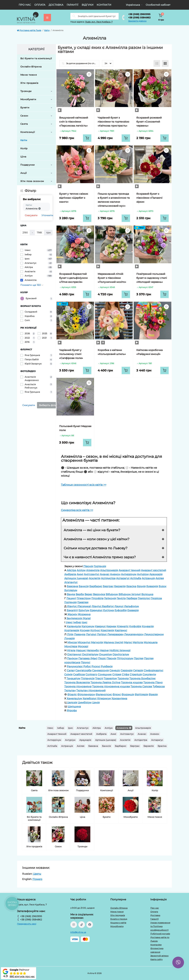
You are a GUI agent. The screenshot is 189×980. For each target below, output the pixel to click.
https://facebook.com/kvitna (90, 925)
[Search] (74, 16)
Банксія (106, 746)
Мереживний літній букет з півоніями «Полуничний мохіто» (112, 278)
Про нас (25, 5)
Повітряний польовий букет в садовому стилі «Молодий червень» (152, 278)
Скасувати (31, 215)
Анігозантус (127, 734)
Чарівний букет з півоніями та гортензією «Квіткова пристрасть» (113, 122)
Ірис (70, 728)
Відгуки (87, 5)
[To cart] (87, 138)
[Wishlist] (89, 74)
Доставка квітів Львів (29, 30)
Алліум (109, 728)
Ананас (142, 734)
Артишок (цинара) (106, 740)
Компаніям (156, 945)
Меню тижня (29, 75)
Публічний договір (160, 934)
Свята (24, 124)
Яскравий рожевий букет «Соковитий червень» (149, 122)
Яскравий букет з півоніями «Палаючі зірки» (149, 198)
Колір (24, 148)
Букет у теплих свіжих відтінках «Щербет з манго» (74, 198)
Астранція (67, 746)
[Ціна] (25, 233)
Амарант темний (57, 734)
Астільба (52, 746)
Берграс (135, 746)
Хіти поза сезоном (32, 181)
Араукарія (85, 740)
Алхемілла (122, 728)
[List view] (157, 63)
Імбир (61, 728)
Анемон (155, 734)
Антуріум (70, 740)
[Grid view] (165, 63)
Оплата (40, 5)
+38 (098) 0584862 (139, 18)
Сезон (24, 116)
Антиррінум (54, 740)
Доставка (56, 5)
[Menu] (47, 18)
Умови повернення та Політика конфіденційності (160, 926)
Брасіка (162, 746)
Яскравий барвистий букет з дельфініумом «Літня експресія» (73, 278)
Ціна (23, 157)
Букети (25, 108)
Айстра (97, 728)
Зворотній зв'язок (159, 956)
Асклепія (125, 740)
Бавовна (93, 746)
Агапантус (83, 728)
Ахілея (81, 746)
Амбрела (101, 734)
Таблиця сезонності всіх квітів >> (84, 485)
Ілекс (50, 728)
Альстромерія (143, 728)
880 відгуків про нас (22, 976)
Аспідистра (141, 740)
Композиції (28, 132)
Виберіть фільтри (50, 405)
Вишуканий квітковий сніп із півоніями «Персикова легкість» (74, 122)
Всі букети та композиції (36, 58)
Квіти (47, 30)
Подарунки (28, 165)
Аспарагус (157, 740)
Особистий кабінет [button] (158, 5)
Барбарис (120, 746)
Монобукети (28, 99)
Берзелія (149, 746)
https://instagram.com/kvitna (74, 925)
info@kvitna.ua (78, 932)
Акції (24, 173)
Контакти (104, 5)
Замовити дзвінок (137, 21)
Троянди (26, 91)
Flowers (37, 879)
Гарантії (72, 5)
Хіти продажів (29, 83)
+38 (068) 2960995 (139, 14)
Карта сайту (156, 959)
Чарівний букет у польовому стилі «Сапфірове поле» (71, 354)
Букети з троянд (119, 919)
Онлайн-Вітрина (31, 67)
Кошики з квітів (118, 923)
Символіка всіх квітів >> (77, 510)
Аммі (113, 734)
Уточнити (47, 215)
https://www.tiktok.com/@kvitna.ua (82, 925)
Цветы (37, 874)
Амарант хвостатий (81, 734)
